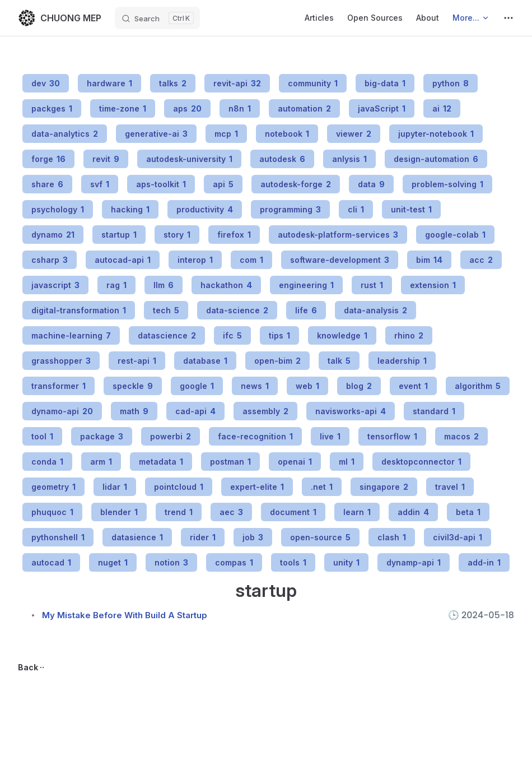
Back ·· (31, 667)
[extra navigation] (508, 18)
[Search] (157, 18)
